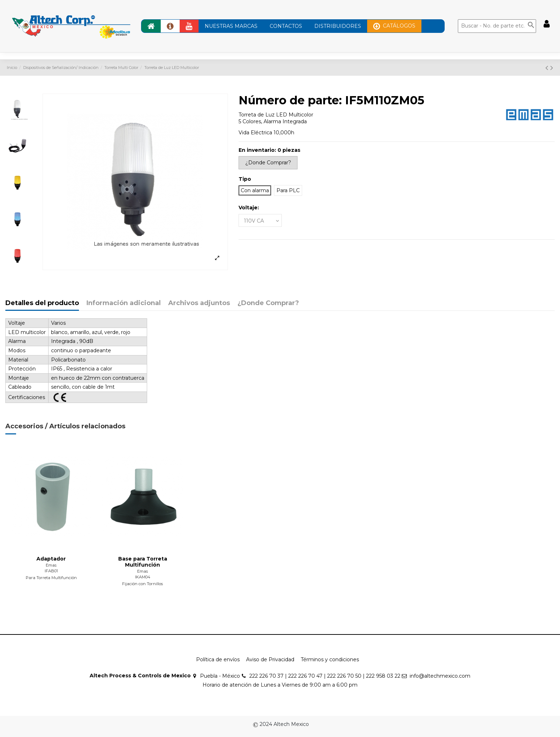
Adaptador (51, 559)
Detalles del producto (42, 303)
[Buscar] (497, 26)
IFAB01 (51, 571)
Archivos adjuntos (199, 303)
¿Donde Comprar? (268, 303)
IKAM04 (143, 577)
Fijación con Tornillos (142, 584)
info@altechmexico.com (440, 676)
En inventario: (257, 150)
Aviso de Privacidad (270, 659)
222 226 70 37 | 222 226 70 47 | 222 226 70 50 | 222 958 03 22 (325, 676)
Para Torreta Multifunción (51, 578)
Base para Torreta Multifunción (143, 562)
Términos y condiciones (330, 659)
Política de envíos (218, 659)
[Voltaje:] (260, 221)
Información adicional (124, 303)
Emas (51, 565)
